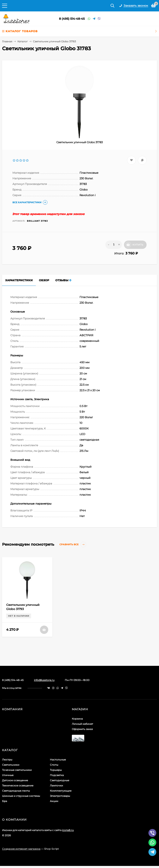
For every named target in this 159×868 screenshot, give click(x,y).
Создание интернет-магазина (21, 849)
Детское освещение (15, 780)
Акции (54, 801)
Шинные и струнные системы (21, 796)
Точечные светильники (17, 770)
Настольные (58, 760)
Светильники (11, 765)
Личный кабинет (83, 724)
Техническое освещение (18, 785)
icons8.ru (68, 830)
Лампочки (56, 785)
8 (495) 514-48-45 (72, 19)
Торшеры (56, 770)
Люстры (7, 760)
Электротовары (60, 796)
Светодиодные (60, 780)
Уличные (8, 775)
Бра (5, 801)
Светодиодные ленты (16, 791)
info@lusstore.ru (44, 680)
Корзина (77, 719)
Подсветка (57, 775)
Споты (54, 765)
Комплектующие (61, 791)
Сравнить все (73, 545)
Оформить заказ (82, 729)
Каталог (23, 41)
